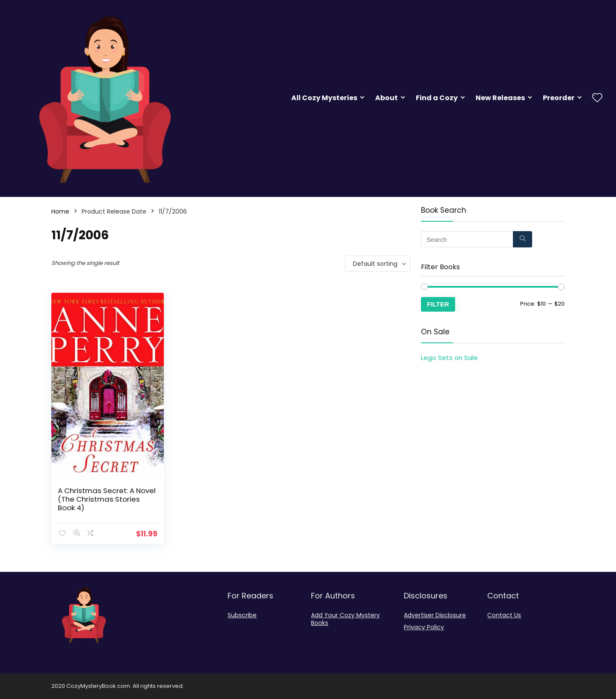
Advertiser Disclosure (435, 615)
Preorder (559, 98)
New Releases (500, 98)
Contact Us (504, 615)
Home (60, 211)
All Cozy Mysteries (324, 98)
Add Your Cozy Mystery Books (345, 619)
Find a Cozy (437, 98)
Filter (438, 304)
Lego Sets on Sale (449, 358)
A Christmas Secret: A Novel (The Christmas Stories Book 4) (107, 499)
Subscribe (242, 615)
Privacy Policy (424, 627)
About (386, 98)
